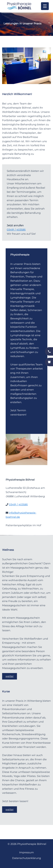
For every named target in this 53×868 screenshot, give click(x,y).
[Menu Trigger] (45, 6)
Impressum (26, 852)
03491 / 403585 (16, 230)
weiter (10, 676)
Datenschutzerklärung (26, 858)
